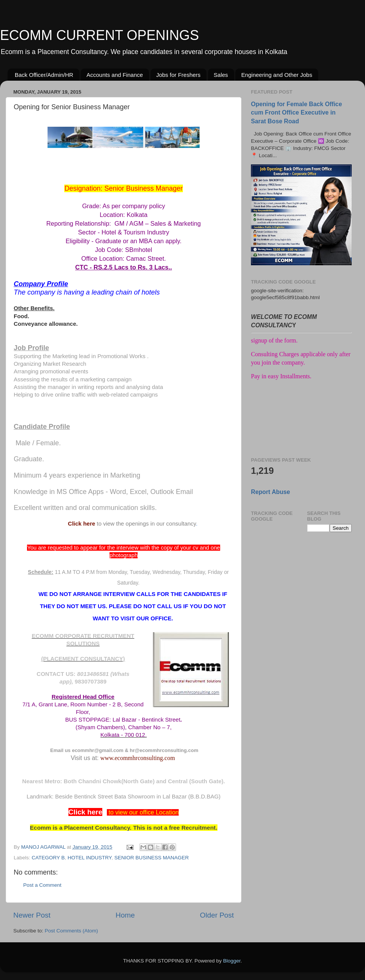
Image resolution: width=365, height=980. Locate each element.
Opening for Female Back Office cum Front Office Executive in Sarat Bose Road (296, 112)
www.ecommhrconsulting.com (138, 758)
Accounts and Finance (114, 75)
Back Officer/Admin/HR (44, 75)
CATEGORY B (48, 858)
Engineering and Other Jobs (277, 75)
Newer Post (32, 915)
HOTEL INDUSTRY (90, 858)
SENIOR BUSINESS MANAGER (152, 858)
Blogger (232, 961)
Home (125, 915)
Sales (221, 75)
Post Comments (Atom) (71, 931)
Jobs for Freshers (179, 75)
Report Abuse (271, 492)
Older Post (217, 915)
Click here (82, 523)
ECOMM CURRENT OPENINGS (99, 35)
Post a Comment (42, 885)
